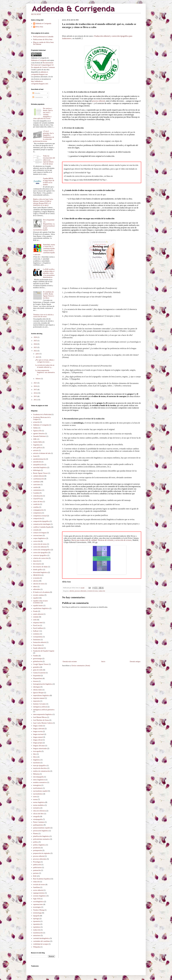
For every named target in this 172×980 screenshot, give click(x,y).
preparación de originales (42, 853)
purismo (36, 873)
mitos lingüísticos (39, 780)
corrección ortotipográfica (42, 550)
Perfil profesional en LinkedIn (43, 37)
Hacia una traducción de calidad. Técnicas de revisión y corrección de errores (101, 540)
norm (35, 797)
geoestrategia (38, 659)
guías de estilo (38, 670)
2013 (36, 396)
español (36, 598)
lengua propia (38, 743)
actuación (36, 422)
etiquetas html (38, 623)
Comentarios (38, 97)
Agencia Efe (37, 431)
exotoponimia (38, 637)
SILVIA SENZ (36, 14)
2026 (36, 337)
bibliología (37, 470)
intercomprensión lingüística (43, 714)
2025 (36, 341)
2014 (36, 393)
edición (72, 591)
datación (36, 561)
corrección (37, 541)
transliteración (38, 933)
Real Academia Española (42, 879)
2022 (36, 351)
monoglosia (37, 785)
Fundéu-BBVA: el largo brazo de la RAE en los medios (49, 181)
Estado (35, 611)
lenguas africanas (39, 746)
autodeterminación (39, 459)
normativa (37, 808)
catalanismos (38, 490)
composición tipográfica (41, 521)
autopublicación (39, 465)
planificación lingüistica (41, 836)
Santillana (37, 887)
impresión (37, 701)
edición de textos (39, 584)
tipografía (36, 916)
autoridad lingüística (40, 467)
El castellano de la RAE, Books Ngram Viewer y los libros (49, 295)
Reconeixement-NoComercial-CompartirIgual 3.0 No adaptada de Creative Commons (43, 65)
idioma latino (38, 690)
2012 (36, 400)
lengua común (38, 726)
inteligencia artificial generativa (44, 710)
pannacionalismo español (42, 828)
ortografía (36, 817)
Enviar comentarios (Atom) (81, 666)
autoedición (37, 462)
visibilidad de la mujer (41, 944)
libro (35, 754)
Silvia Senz (39, 27)
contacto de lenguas (40, 533)
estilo (35, 620)
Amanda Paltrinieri (40, 436)
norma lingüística (39, 802)
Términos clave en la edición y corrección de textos (43, 316)
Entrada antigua (135, 662)
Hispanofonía (38, 678)
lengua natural (38, 737)
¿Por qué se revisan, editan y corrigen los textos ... (45, 361)
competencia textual (40, 516)
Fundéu (36, 656)
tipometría (37, 921)
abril (37, 357)
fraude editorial (38, 648)
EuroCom (36, 625)
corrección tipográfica (41, 553)
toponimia (37, 924)
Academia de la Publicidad (42, 414)
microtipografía (38, 777)
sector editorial (38, 890)
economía (36, 578)
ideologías (37, 687)
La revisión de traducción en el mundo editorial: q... (45, 366)
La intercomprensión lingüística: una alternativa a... (45, 372)
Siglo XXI (37, 899)
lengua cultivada (39, 729)
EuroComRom (38, 628)
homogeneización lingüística (43, 684)
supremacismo (38, 904)
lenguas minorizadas (40, 748)
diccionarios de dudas (40, 567)
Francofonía (37, 645)
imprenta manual (39, 698)
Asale (35, 456)
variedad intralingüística (41, 938)
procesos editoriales (81, 591)
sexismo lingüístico (40, 896)
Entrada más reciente (70, 662)
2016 (36, 386)
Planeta (36, 834)
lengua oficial (38, 740)
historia (36, 681)
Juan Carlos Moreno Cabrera (43, 723)
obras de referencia (40, 811)
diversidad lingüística (40, 572)
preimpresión (38, 850)
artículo (36, 450)
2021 (36, 383)
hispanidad (37, 676)
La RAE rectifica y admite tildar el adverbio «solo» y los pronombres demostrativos (49, 273)
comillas (36, 507)
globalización (38, 661)
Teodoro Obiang (39, 910)
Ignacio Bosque (38, 693)
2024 (36, 344)
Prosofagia (37, 862)
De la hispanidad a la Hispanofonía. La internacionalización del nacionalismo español (44, 225)
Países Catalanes (39, 822)
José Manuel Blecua (40, 717)
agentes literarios (39, 434)
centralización (38, 496)
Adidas (36, 428)
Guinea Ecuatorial (39, 673)
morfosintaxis (38, 788)
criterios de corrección (41, 558)
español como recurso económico (40, 602)
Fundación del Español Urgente (44, 651)
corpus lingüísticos (39, 538)
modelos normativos (40, 782)
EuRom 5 (36, 631)
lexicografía (37, 751)
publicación (37, 865)
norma (35, 799)
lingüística (37, 760)
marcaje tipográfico (40, 766)
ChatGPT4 (37, 499)
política (36, 842)
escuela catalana (39, 595)
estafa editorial (38, 614)
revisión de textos (93, 591)
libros (35, 757)
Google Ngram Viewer (41, 664)
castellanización (39, 479)
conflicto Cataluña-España (42, 527)
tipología (36, 919)
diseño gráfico (38, 570)
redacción (36, 882)
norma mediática (39, 805)
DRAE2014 (37, 575)
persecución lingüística (41, 831)
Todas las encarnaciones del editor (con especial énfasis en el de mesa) (49, 160)
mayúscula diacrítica (40, 768)
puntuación (37, 870)
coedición (36, 504)
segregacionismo (39, 893)
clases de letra (38, 502)
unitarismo (37, 936)
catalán (36, 487)
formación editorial (40, 642)
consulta (36, 530)
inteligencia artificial (40, 707)
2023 (36, 347)
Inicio (103, 662)
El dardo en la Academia (41, 592)
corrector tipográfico (40, 555)
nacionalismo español (40, 791)
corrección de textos (40, 544)
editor (35, 587)
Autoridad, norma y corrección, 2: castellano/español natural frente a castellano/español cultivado (44, 250)
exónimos (36, 634)
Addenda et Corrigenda (43, 24)
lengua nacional (38, 734)
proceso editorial (99, 101)
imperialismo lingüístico (41, 695)
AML (35, 439)
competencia (37, 513)
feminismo (37, 640)
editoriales (37, 589)
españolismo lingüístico (41, 608)
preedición (37, 848)
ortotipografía (38, 819)
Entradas (36, 93)
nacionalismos (38, 794)
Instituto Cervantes (40, 704)
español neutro (38, 606)
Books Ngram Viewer (40, 473)
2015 (36, 390)
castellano (37, 482)
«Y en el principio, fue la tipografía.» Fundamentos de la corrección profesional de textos (44, 136)
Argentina (37, 445)
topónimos (37, 927)
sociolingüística (38, 902)
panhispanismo (38, 825)
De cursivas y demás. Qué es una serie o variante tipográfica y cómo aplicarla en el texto (43, 113)
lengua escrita (38, 731)
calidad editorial (39, 476)
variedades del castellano (42, 941)
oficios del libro (39, 814)
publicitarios (37, 867)
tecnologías (37, 907)
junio (38, 354)
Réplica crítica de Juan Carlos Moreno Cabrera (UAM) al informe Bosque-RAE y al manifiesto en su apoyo (43, 202)
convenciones (38, 536)
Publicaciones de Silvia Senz (43, 39)
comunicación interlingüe (42, 524)
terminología (38, 913)
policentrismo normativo (41, 839)
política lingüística (39, 845)
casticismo (37, 485)
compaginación (38, 510)
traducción (102, 591)
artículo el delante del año (42, 453)
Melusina (36, 774)
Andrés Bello (38, 442)
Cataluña (36, 493)
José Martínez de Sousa (41, 720)
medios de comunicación (42, 771)
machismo (37, 763)
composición (38, 518)
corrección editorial (40, 547)
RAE (35, 876)
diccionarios (37, 564)
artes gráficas (38, 448)
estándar (36, 617)
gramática (36, 667)
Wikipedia (37, 947)
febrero (38, 379)
